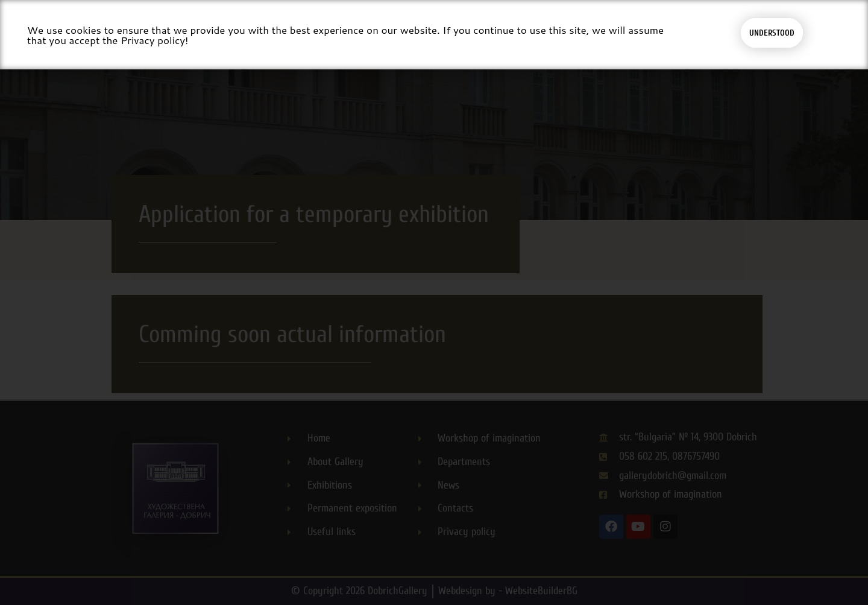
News (662, 44)
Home (125, 44)
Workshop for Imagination (486, 44)
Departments (595, 44)
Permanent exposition (368, 44)
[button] (781, 44)
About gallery (193, 44)
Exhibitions (277, 44)
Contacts (716, 44)
